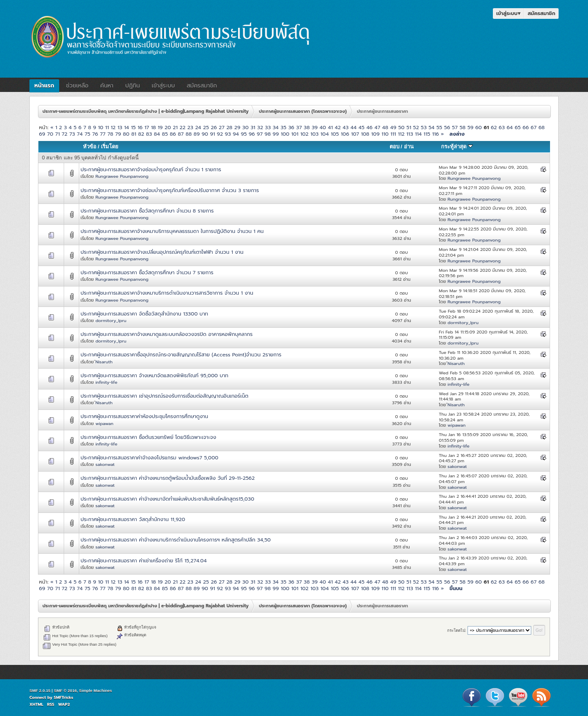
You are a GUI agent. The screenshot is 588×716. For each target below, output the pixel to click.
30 (245, 127)
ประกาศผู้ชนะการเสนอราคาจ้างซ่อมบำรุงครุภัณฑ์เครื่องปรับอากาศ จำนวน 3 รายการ (170, 190)
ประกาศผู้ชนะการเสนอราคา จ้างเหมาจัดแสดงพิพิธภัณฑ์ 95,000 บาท (154, 375)
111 (393, 134)
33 (268, 127)
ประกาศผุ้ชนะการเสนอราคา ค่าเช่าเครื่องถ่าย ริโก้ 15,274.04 (144, 560)
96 (252, 134)
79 (118, 134)
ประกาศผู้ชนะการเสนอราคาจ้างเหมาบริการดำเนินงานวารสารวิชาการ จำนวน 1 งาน (167, 293)
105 (335, 134)
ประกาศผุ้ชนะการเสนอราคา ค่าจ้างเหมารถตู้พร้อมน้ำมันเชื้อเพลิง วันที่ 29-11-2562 (167, 478)
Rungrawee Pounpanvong (122, 176)
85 (165, 134)
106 (345, 134)
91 (212, 134)
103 (314, 134)
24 (198, 127)
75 (87, 134)
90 (205, 134)
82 (141, 134)
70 (50, 134)
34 (276, 127)
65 (518, 127)
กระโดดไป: (457, 630)
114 (418, 134)
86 (173, 134)
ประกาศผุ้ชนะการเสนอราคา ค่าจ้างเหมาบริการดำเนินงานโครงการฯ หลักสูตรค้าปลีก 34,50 (176, 540)
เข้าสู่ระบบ (508, 13)
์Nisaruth (104, 362)
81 (134, 134)
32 (260, 127)
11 (107, 127)
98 (268, 134)
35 (283, 127)
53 (424, 127)
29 (237, 127)
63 (502, 127)
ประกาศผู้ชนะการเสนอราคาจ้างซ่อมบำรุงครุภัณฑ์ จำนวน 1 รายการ (151, 169)
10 (101, 127)
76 (95, 134)
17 (147, 127)
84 (157, 134)
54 (431, 127)
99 (276, 134)
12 (113, 127)
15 (134, 127)
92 (220, 134)
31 (253, 127)
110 (385, 134)
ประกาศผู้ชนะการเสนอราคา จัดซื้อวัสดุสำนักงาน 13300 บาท (144, 314)
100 (285, 134)
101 (295, 134)
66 (526, 127)
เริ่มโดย (110, 147)
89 (197, 134)
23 (190, 127)
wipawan (105, 423)
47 (377, 127)
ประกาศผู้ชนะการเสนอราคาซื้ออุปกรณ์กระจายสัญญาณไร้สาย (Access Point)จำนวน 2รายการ (181, 355)
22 (183, 127)
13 (120, 127)
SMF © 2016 (65, 690)
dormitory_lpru (111, 320)
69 (42, 134)
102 (304, 134)
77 (103, 134)
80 (126, 134)
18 (154, 127)
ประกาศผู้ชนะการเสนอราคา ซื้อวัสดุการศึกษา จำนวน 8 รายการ (147, 211)
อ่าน (409, 147)
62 (494, 127)
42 (338, 127)
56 (447, 127)
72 (65, 134)
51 (409, 127)
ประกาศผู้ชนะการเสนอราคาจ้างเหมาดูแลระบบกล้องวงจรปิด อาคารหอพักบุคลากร (166, 334)
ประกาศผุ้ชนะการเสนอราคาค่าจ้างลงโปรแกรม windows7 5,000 (149, 458)
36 (291, 127)
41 (330, 127)
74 (80, 134)
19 (160, 127)
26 (214, 127)
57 (455, 127)
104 (325, 134)
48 (385, 127)
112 (401, 134)
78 (110, 134)
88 (188, 134)
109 (375, 134)
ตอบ (394, 147)
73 (72, 134)
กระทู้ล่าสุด (457, 147)
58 (462, 127)
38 (307, 127)
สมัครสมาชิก (541, 13)
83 (149, 134)
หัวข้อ (90, 147)
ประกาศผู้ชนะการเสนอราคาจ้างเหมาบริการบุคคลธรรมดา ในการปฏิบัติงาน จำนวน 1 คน (172, 231)
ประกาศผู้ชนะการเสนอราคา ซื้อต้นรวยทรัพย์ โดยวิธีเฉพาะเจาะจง (148, 437)
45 (362, 127)
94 (236, 134)
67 (534, 127)
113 (410, 134)
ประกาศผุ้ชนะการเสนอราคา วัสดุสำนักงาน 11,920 (133, 519)
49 (393, 127)
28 (229, 127)
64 (510, 127)
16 (140, 127)
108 (365, 134)
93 (228, 134)
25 (206, 127)
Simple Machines (96, 690)
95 (244, 134)
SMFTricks (64, 697)
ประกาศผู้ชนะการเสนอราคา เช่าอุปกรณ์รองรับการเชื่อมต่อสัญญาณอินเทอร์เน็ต (164, 396)
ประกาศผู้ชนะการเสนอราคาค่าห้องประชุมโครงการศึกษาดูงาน (144, 416)
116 (435, 134)
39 (315, 127)
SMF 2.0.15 (40, 690)
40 (323, 127)
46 (369, 127)
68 (542, 127)
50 (401, 127)
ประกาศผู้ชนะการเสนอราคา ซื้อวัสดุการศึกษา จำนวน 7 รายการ (147, 272)
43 (346, 127)
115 (427, 134)
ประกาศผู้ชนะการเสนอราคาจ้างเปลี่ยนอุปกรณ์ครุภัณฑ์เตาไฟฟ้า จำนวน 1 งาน (162, 252)
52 (416, 127)
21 (175, 127)
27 (222, 127)
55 (439, 127)
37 (299, 127)
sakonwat (105, 464)
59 (471, 127)
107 (355, 134)
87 (180, 134)
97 (260, 134)
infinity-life (107, 382)
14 (127, 127)
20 (168, 127)
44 (353, 127)
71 (57, 134)
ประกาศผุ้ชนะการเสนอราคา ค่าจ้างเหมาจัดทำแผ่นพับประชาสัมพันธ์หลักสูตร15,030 (167, 499)
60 (479, 127)
